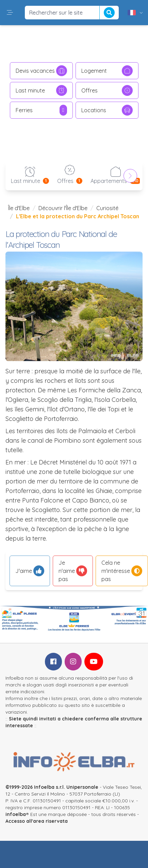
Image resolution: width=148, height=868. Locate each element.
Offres (107, 90)
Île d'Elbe (19, 208)
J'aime (30, 571)
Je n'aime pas (73, 571)
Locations (107, 110)
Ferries (41, 110)
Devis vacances (41, 71)
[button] (10, 13)
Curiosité (107, 208)
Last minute (41, 90)
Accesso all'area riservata (37, 821)
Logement (107, 71)
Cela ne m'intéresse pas (122, 571)
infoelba (16, 814)
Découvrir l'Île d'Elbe (63, 208)
